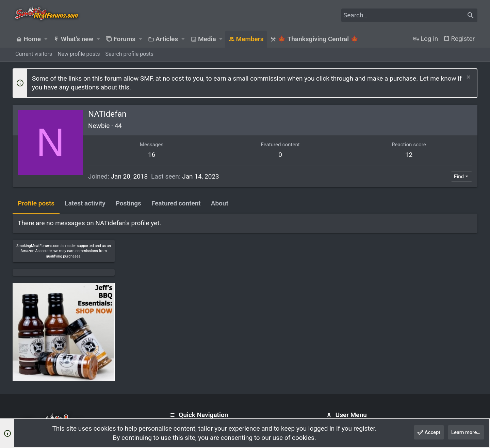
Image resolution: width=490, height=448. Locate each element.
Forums (178, 346)
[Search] (409, 15)
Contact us (183, 359)
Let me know (438, 78)
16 (133, 155)
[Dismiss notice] (468, 78)
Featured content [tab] (176, 203)
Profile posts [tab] (36, 203)
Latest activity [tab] (85, 203)
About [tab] (220, 203)
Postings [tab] (128, 203)
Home (176, 333)
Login (333, 333)
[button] (46, 39)
